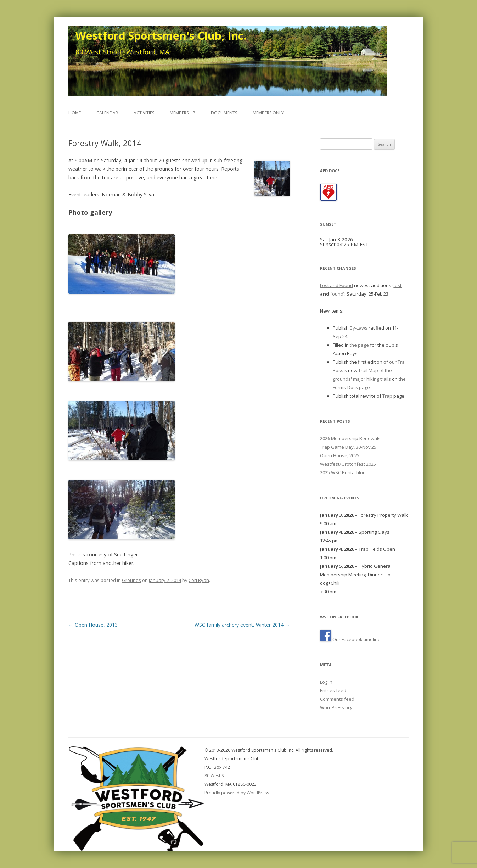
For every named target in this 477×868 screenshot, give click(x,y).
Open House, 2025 (340, 455)
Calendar (107, 113)
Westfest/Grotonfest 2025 (348, 464)
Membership (183, 113)
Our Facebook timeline (357, 639)
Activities (144, 113)
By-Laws (359, 328)
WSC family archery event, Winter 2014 (242, 625)
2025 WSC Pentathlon (343, 472)
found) (337, 294)
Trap (387, 396)
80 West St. (215, 776)
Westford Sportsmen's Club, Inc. (161, 35)
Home (75, 113)
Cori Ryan (199, 580)
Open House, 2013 (93, 625)
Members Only (268, 113)
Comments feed (337, 699)
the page (359, 345)
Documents (224, 113)
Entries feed (333, 690)
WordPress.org (336, 707)
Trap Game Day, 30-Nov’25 (348, 447)
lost (398, 285)
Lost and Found (336, 285)
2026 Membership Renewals (350, 438)
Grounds (131, 580)
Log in (326, 682)
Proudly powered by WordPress (237, 793)
